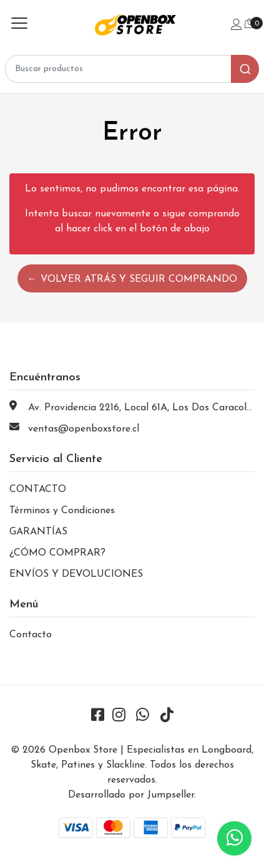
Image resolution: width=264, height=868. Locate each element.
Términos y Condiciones (62, 511)
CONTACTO (38, 489)
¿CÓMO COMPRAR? (57, 553)
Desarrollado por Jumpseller (131, 795)
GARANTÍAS (38, 532)
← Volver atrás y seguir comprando (132, 279)
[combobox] (132, 69)
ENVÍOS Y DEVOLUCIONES (76, 574)
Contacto (31, 635)
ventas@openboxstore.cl (84, 429)
